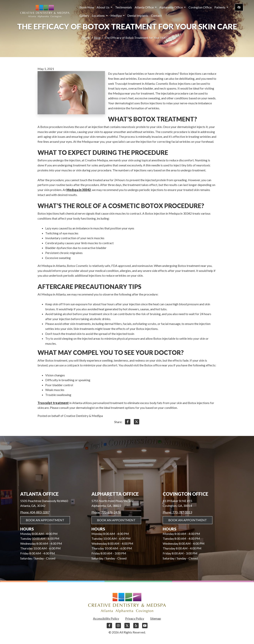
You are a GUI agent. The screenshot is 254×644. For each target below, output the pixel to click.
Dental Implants (138, 15)
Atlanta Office (146, 7)
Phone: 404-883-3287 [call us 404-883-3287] (35, 512)
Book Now (87, 7)
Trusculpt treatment (53, 403)
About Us (104, 7)
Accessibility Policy (106, 618)
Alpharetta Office (172, 7)
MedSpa (118, 15)
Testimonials (124, 7)
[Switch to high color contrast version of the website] (239, 7)
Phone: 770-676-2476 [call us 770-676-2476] (106, 512)
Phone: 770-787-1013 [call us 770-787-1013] (177, 512)
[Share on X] (137, 422)
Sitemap (156, 618)
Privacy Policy (135, 618)
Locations (100, 15)
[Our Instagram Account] (118, 627)
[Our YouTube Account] (145, 627)
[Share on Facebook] (128, 422)
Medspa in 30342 (79, 190)
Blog (97, 38)
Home (86, 38)
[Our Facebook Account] (109, 627)
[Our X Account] (127, 627)
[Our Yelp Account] (136, 627)
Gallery (84, 15)
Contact (156, 15)
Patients (221, 7)
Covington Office (200, 7)
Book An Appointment (45, 520)
